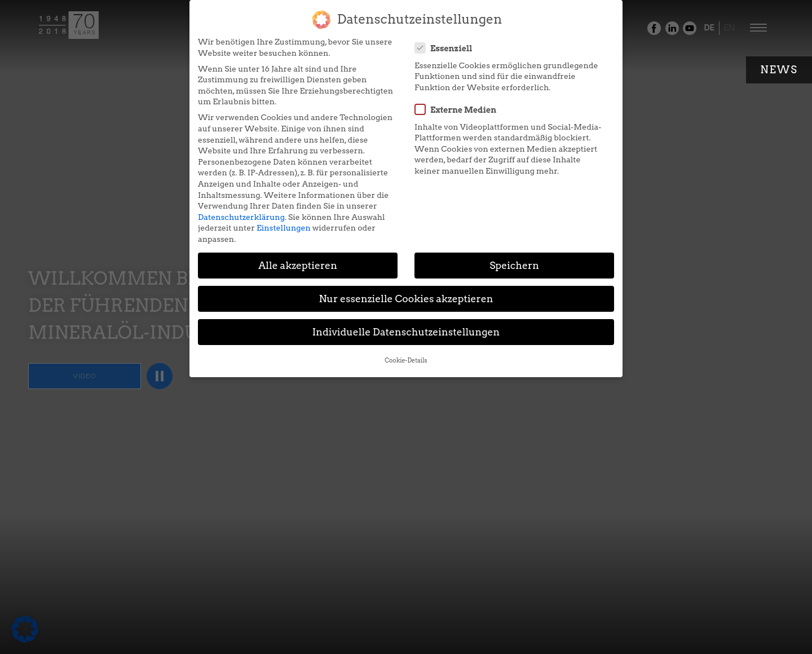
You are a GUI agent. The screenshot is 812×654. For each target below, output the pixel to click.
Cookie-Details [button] (406, 361)
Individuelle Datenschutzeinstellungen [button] (406, 332)
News (779, 70)
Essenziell (447, 48)
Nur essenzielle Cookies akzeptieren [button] (406, 299)
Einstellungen (284, 228)
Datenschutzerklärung (241, 217)
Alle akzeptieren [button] (298, 265)
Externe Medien (459, 109)
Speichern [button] (514, 265)
